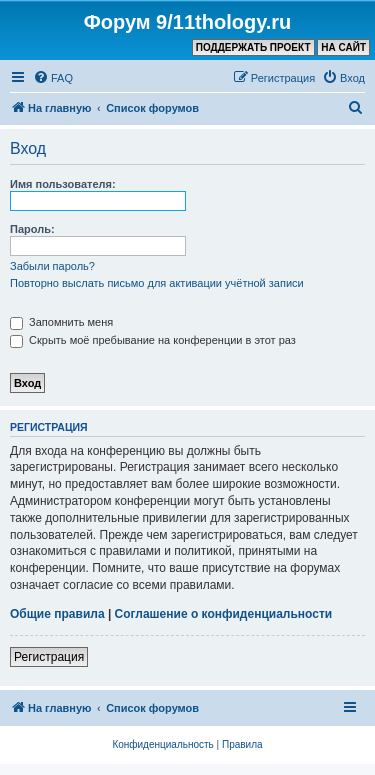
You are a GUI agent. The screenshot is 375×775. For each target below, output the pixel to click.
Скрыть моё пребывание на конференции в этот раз (153, 340)
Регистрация (49, 657)
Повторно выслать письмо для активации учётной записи (157, 283)
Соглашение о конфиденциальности (224, 614)
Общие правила (57, 614)
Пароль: (32, 229)
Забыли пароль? (52, 266)
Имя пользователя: (63, 184)
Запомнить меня (61, 322)
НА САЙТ (343, 47)
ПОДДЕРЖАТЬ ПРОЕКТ (253, 47)
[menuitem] (53, 78)
